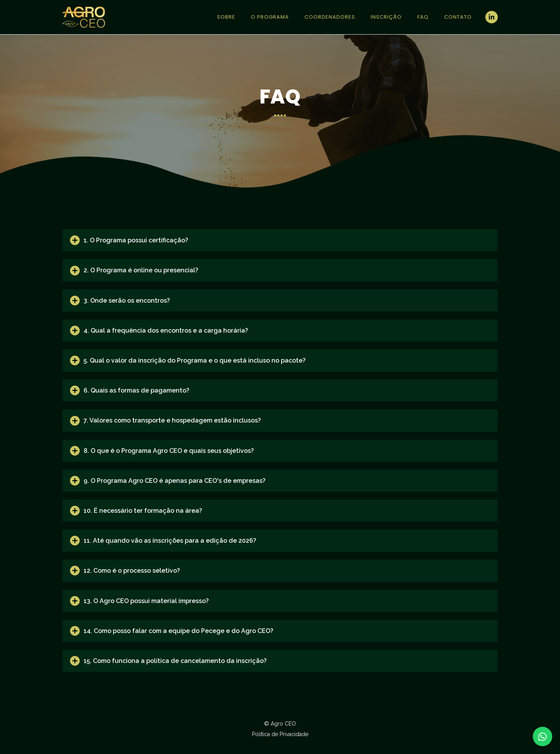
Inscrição (386, 17)
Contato (458, 17)
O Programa (270, 17)
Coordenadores (330, 17)
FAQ (423, 17)
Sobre (226, 17)
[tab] (280, 240)
